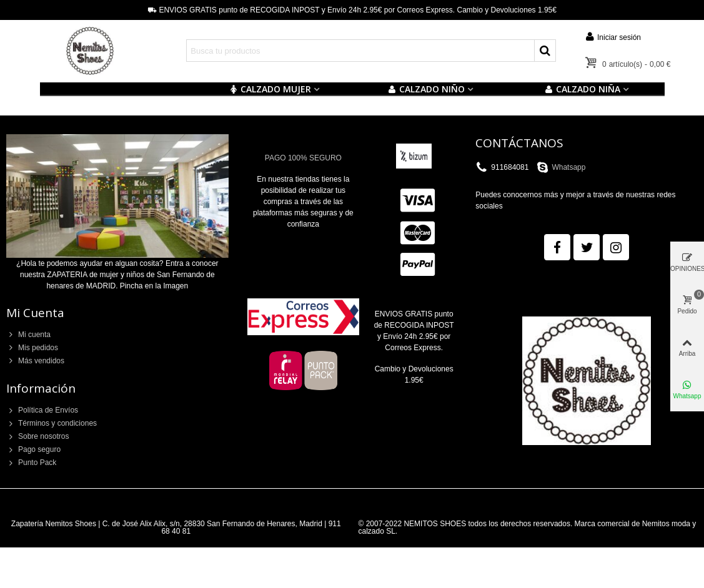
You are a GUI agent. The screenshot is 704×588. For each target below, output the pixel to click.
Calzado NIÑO (426, 89)
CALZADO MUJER (270, 89)
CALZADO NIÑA (583, 89)
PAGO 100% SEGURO (303, 158)
